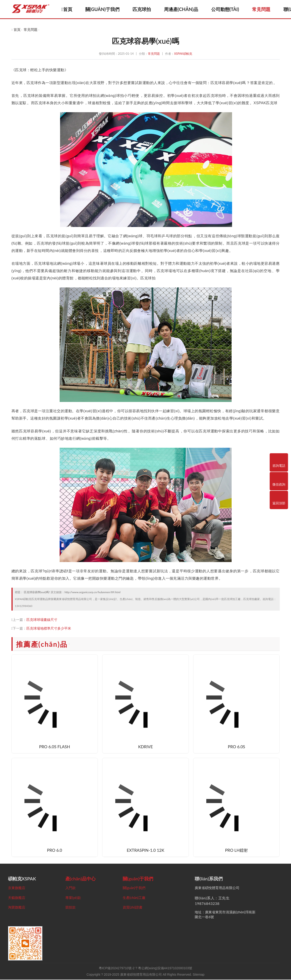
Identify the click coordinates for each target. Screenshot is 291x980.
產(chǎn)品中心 (81, 879)
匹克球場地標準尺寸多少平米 (49, 628)
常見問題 (264, 9)
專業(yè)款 (73, 898)
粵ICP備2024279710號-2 (117, 969)
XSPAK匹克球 (265, 103)
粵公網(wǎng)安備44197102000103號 (165, 969)
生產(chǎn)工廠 (134, 898)
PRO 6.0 (55, 851)
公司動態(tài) (228, 9)
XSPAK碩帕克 (183, 54)
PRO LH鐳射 (236, 851)
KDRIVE (145, 747)
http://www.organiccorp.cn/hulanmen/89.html (92, 592)
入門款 (71, 888)
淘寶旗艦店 (17, 908)
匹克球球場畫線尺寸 (42, 620)
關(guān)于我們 (105, 9)
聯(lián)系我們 (209, 879)
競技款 (71, 908)
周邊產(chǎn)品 (184, 9)
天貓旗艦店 (17, 898)
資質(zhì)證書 (133, 908)
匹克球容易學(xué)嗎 (36, 592)
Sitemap (198, 975)
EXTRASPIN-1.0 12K (145, 851)
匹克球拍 (144, 9)
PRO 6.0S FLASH (55, 747)
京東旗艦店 (17, 888)
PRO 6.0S (236, 747)
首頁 (70, 9)
